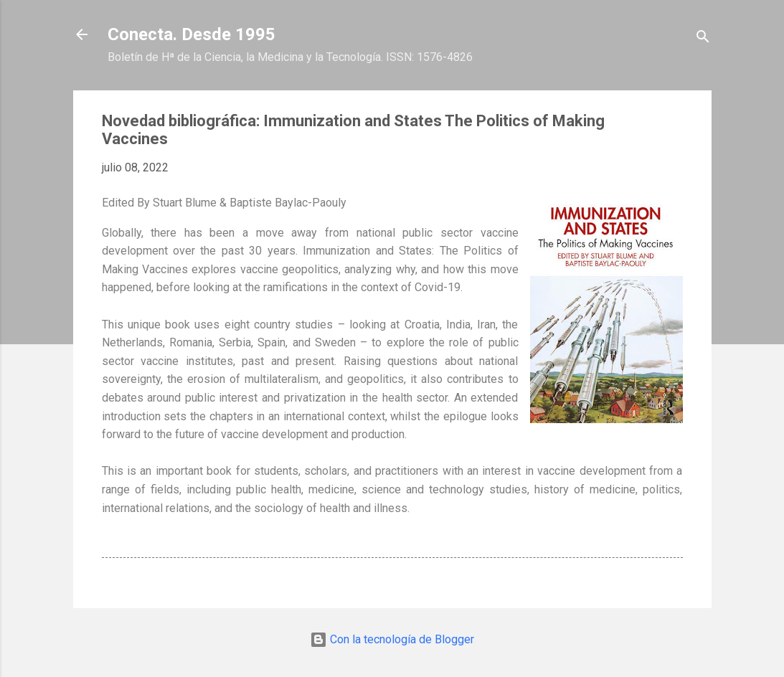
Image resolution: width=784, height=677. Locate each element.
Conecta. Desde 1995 (192, 34)
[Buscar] (703, 39)
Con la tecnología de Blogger (392, 639)
